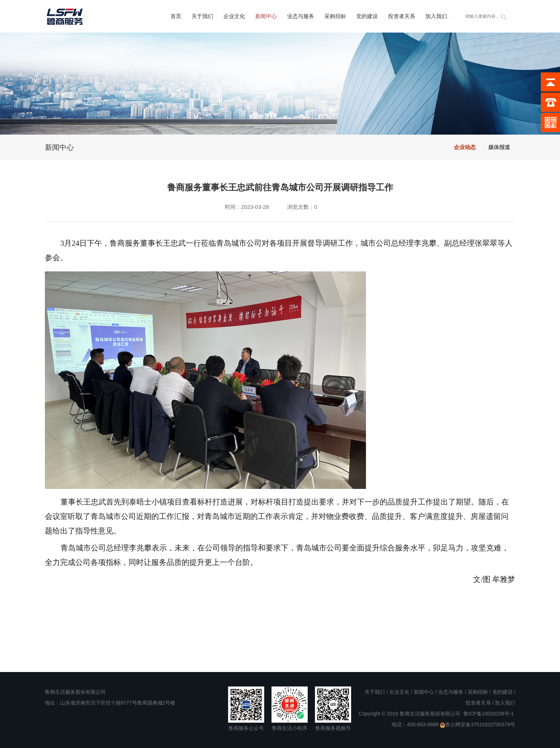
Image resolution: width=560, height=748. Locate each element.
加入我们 (436, 16)
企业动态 (465, 147)
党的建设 (367, 16)
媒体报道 (499, 147)
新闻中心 (266, 16)
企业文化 (234, 16)
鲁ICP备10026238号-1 (489, 714)
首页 (176, 16)
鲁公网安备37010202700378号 (477, 725)
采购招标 (335, 16)
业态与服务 (301, 16)
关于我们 (202, 16)
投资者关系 (402, 16)
